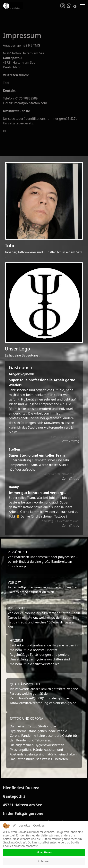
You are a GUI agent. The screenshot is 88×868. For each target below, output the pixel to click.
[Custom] (75, 6)
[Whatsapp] (69, 6)
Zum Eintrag (71, 441)
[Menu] (83, 6)
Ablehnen (44, 861)
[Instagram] (63, 6)
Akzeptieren (44, 852)
